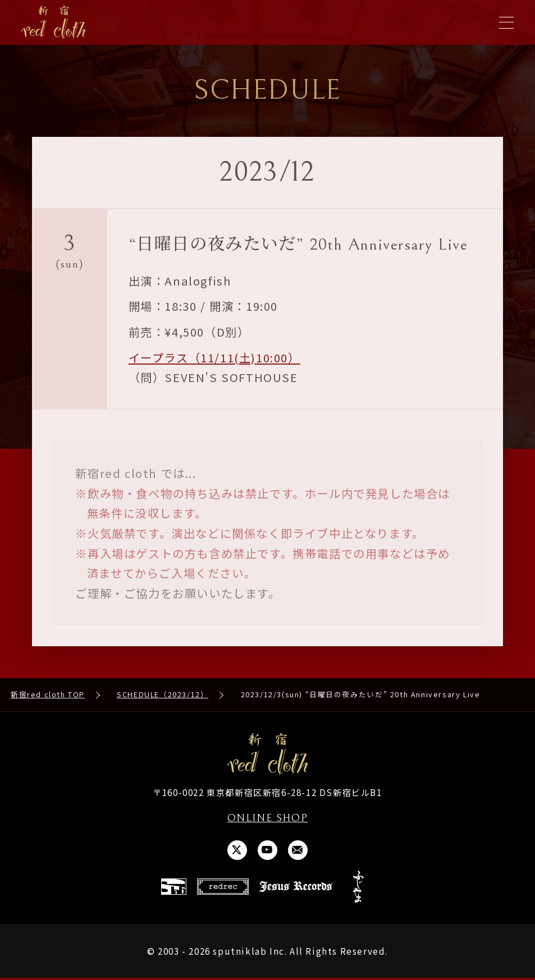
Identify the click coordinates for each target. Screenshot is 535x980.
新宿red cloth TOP (48, 695)
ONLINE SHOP (267, 819)
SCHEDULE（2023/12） (163, 695)
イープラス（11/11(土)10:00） (214, 358)
